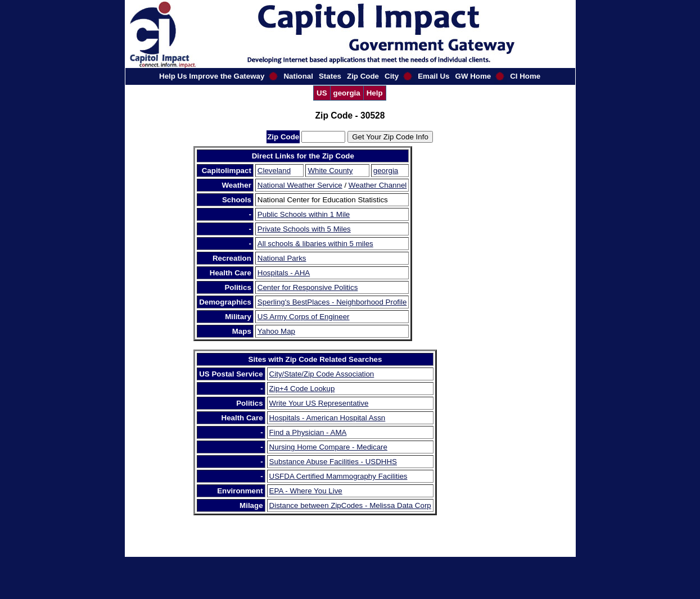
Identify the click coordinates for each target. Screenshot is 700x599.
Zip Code (363, 76)
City (392, 76)
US (322, 93)
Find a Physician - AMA (308, 432)
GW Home (473, 76)
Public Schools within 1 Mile (304, 214)
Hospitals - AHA (284, 273)
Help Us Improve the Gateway (212, 76)
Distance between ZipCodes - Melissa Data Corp (350, 505)
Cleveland (274, 171)
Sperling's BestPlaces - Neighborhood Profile (332, 302)
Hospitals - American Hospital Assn (328, 418)
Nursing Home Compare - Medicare (328, 447)
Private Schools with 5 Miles (304, 229)
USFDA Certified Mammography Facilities (338, 476)
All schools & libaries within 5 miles (315, 244)
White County (330, 171)
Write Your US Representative (319, 403)
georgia (347, 93)
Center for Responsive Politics (308, 287)
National (298, 76)
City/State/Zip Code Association (322, 374)
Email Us (433, 76)
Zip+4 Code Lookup (302, 389)
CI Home (525, 76)
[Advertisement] (473, 315)
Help (375, 93)
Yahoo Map (276, 331)
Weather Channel (378, 185)
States (330, 76)
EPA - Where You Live (306, 491)
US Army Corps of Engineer (304, 317)
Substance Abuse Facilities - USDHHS (333, 462)
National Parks (282, 258)
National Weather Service (300, 185)
